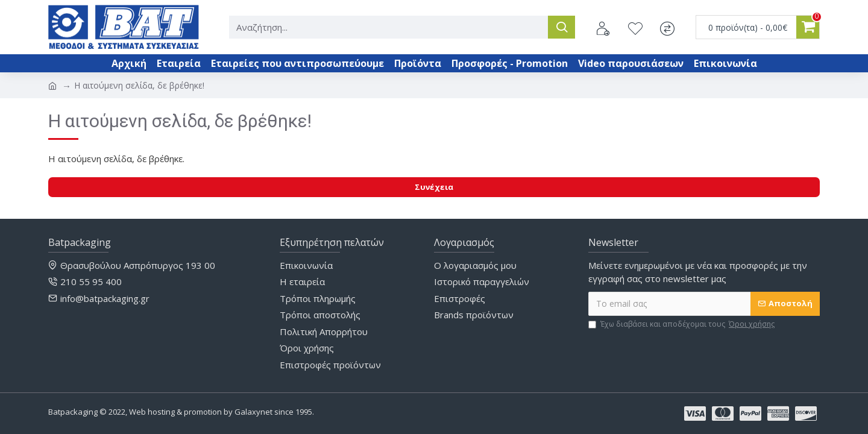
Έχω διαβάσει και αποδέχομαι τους (682, 324)
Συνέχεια (434, 187)
